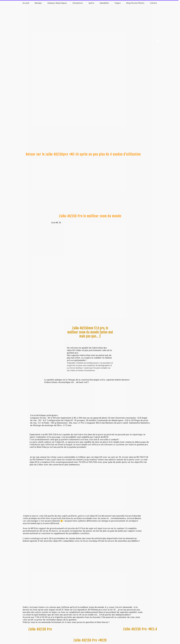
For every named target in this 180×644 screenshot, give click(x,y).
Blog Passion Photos (135, 3)
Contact (153, 3)
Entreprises (78, 3)
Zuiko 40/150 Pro (40, 629)
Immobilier (104, 3)
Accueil (26, 3)
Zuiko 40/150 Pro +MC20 (90, 640)
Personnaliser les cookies (91, 642)
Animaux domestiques (57, 3)
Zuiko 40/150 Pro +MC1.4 (140, 629)
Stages (118, 3)
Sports (91, 3)
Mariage (38, 3)
